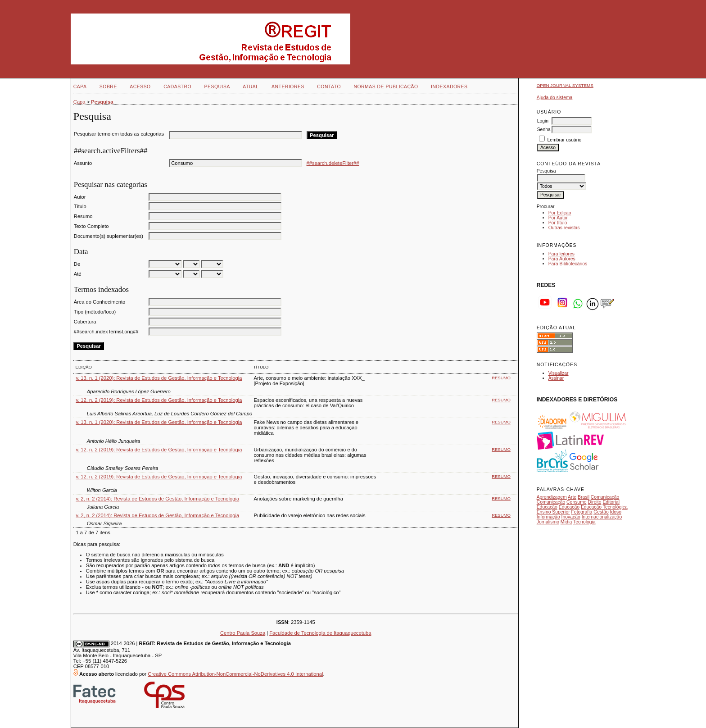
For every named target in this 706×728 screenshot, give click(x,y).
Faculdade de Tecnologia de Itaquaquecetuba (320, 633)
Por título (558, 223)
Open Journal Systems (565, 85)
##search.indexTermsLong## (106, 332)
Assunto (83, 163)
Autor (80, 197)
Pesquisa (217, 87)
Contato (329, 87)
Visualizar (559, 373)
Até (78, 274)
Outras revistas (564, 228)
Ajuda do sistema (555, 98)
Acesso (140, 87)
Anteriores (288, 87)
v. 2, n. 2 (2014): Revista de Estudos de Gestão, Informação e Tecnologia (157, 499)
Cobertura (85, 322)
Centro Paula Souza (243, 633)
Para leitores (561, 254)
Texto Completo (91, 226)
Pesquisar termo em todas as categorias (119, 134)
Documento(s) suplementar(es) (109, 236)
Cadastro (177, 87)
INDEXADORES (449, 87)
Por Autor (558, 218)
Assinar (556, 378)
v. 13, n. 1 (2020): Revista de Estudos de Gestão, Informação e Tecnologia (159, 378)
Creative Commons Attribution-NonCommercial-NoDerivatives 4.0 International (235, 674)
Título (80, 206)
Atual (251, 87)
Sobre (108, 87)
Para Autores (562, 259)
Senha (544, 130)
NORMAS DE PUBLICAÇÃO (386, 87)
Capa (80, 87)
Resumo (83, 216)
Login (543, 121)
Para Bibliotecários (568, 264)
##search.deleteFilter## (333, 163)
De (77, 264)
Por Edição (560, 213)
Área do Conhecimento (100, 302)
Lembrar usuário (565, 140)
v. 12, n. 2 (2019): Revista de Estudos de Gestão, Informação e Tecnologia (159, 400)
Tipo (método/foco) (95, 312)
